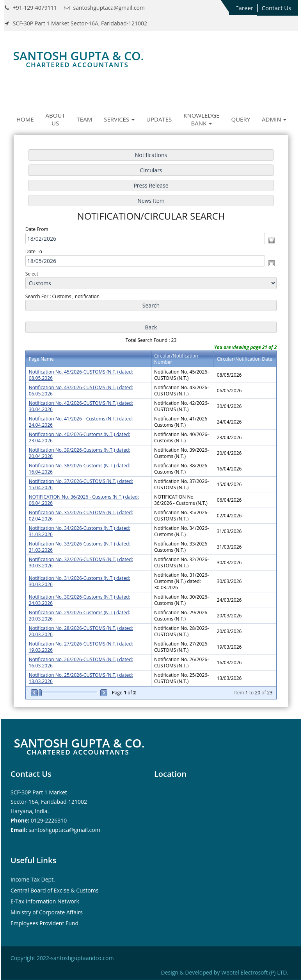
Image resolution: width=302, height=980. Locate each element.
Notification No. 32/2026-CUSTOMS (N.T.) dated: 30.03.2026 (81, 562)
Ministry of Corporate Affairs (47, 912)
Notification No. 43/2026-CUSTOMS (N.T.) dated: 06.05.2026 (81, 391)
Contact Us (276, 8)
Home (25, 119)
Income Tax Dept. (33, 879)
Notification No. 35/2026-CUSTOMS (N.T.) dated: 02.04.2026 (81, 516)
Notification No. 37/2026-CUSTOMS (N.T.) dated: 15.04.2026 (81, 484)
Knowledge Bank (201, 119)
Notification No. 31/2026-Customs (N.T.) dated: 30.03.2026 (80, 581)
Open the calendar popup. (272, 240)
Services (119, 119)
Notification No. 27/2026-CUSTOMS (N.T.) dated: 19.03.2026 (81, 647)
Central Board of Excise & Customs (54, 890)
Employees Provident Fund (44, 923)
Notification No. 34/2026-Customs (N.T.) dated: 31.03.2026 (80, 531)
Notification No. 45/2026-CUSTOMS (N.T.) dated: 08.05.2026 (81, 375)
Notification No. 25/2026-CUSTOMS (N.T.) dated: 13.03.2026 (81, 678)
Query (241, 119)
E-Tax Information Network (45, 901)
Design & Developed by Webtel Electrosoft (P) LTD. (225, 972)
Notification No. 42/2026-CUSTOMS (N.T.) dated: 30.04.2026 (81, 406)
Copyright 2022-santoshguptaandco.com (62, 958)
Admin (274, 119)
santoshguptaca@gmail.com (64, 830)
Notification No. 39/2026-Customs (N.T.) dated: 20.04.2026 (80, 453)
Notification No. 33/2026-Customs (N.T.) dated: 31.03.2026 (80, 547)
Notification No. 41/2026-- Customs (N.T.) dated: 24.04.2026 (81, 422)
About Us (55, 119)
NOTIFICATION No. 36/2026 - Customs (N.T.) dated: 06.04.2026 (84, 500)
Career (244, 8)
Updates (159, 119)
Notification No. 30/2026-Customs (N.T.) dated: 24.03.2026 (80, 600)
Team (85, 119)
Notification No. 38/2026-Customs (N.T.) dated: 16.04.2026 (80, 469)
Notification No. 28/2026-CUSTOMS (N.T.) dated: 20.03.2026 (81, 631)
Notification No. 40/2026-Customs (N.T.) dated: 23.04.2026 (80, 437)
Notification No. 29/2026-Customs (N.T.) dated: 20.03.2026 (80, 616)
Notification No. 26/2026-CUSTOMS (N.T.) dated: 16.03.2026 (81, 663)
